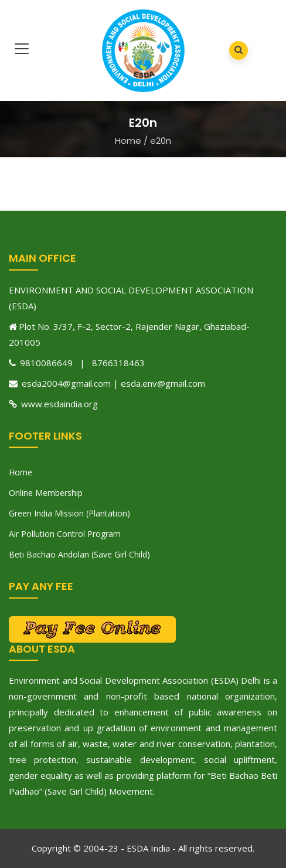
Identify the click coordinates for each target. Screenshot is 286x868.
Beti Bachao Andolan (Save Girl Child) (79, 554)
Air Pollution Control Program (65, 534)
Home (128, 141)
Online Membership (46, 493)
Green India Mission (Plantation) (69, 513)
